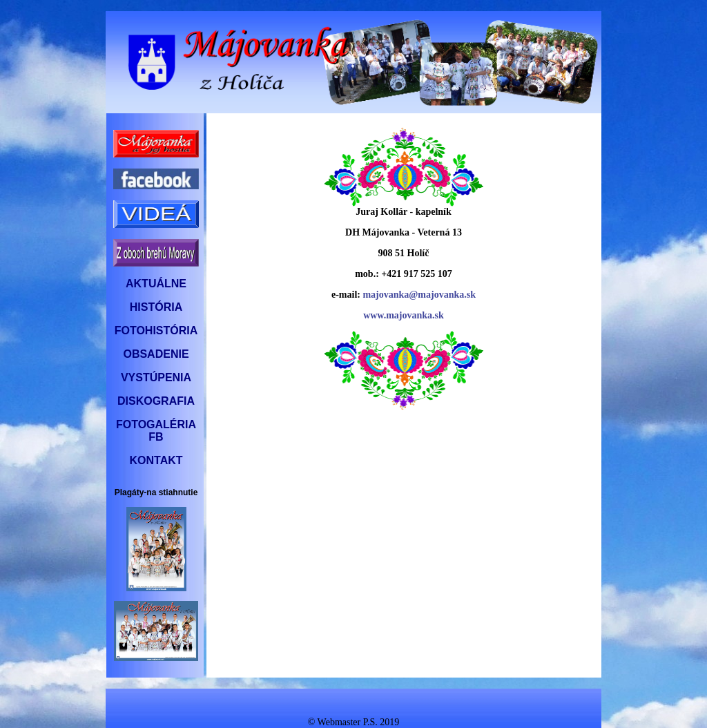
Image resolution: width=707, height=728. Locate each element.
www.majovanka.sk (404, 315)
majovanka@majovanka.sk (419, 295)
